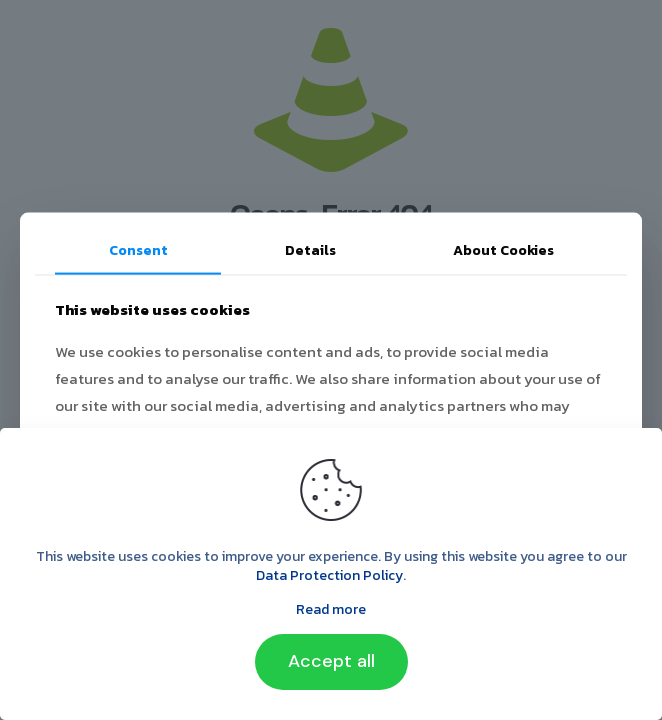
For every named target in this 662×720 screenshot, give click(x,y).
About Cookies (503, 250)
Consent (138, 250)
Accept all (331, 661)
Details (310, 250)
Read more (331, 609)
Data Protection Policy (329, 575)
